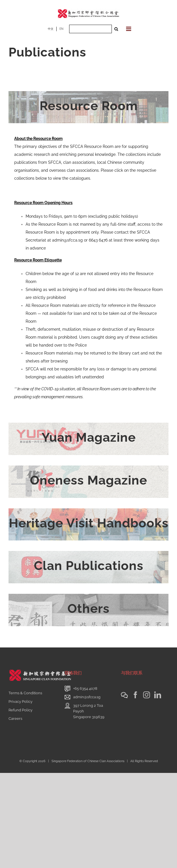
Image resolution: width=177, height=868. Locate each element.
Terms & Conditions (25, 693)
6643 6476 (98, 240)
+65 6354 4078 (85, 688)
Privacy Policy (20, 702)
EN (61, 29)
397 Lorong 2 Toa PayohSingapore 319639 (89, 711)
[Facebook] (135, 695)
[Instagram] (147, 695)
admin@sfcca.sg (67, 240)
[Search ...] (90, 29)
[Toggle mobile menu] (129, 29)
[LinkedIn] (158, 695)
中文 (51, 29)
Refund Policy (20, 710)
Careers (15, 719)
